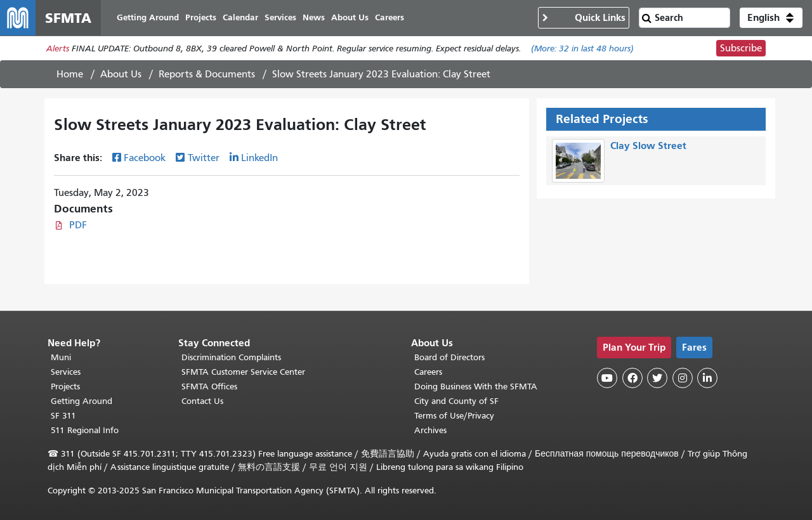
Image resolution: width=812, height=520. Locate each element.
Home (70, 74)
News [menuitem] (314, 17)
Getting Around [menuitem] (148, 17)
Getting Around (82, 401)
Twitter (204, 158)
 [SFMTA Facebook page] (632, 378)
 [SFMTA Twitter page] (657, 378)
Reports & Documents (207, 74)
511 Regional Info (85, 430)
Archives (430, 430)
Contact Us (202, 401)
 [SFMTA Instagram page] (683, 378)
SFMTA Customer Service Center (243, 372)
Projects (65, 387)
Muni (61, 357)
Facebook (145, 158)
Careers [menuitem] (390, 17)
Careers (428, 372)
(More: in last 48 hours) (582, 49)
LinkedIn (259, 158)
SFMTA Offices (209, 387)
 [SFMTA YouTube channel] (607, 378)
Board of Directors (449, 357)
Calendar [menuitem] (240, 17)
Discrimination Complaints (231, 357)
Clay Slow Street (648, 146)
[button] (771, 18)
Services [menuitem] (280, 17)
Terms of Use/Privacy (454, 416)
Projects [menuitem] (201, 17)
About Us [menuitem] (350, 17)
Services (66, 372)
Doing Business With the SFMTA (476, 387)
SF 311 (63, 416)
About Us (121, 74)
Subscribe (741, 48)
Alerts (58, 49)
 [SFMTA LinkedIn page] (707, 378)
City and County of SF (456, 401)
